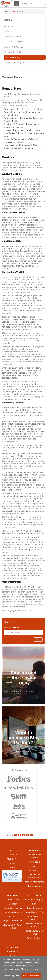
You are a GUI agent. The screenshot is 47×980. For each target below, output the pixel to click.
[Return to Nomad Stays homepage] (7, 4)
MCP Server (13, 859)
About (13, 12)
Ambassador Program (15, 62)
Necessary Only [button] (12, 976)
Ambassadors (13, 900)
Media (13, 863)
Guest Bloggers (34, 908)
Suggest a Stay (34, 938)
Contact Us (13, 952)
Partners (13, 916)
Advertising (34, 862)
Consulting (34, 870)
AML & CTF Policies (14, 42)
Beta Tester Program (34, 900)
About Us (9, 26)
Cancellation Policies (14, 52)
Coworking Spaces (13, 908)
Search (38, 639)
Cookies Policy (13, 57)
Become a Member (23, 692)
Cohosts (13, 904)
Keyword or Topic (12, 628)
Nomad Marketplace (13, 912)
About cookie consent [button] (31, 969)
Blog (34, 904)
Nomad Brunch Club (34, 912)
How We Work (23, 752)
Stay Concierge (34, 886)
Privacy (8, 31)
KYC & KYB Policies (14, 47)
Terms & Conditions (14, 36)
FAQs (13, 956)
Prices (13, 867)
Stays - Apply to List (13, 921)
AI (34, 866)
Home (6, 12)
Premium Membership (34, 882)
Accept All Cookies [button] (31, 976)
